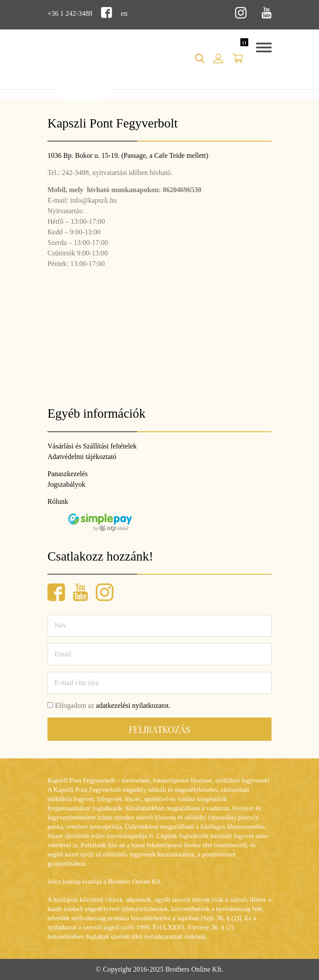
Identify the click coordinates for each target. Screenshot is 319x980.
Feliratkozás (159, 729)
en (124, 13)
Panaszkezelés (68, 474)
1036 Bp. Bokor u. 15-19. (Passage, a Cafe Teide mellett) (128, 155)
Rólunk (58, 501)
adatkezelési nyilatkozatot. (133, 705)
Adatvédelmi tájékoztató (82, 457)
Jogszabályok (66, 484)
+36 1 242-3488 (70, 13)
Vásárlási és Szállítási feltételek (92, 446)
